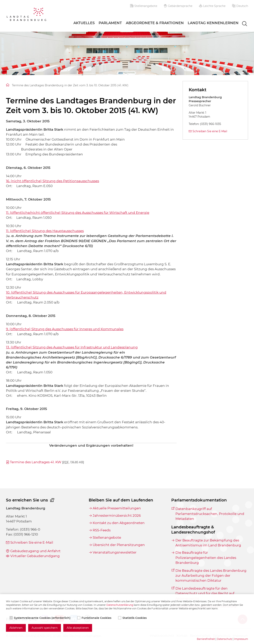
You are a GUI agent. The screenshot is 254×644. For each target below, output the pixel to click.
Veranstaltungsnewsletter (115, 552)
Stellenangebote (144, 6)
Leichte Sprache (212, 6)
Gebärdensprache (178, 6)
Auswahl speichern (45, 628)
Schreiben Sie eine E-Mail (210, 131)
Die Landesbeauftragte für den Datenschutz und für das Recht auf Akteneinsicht (205, 593)
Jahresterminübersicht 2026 (117, 516)
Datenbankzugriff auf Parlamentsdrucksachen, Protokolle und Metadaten (210, 514)
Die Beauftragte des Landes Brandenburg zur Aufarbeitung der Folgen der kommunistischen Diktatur (211, 576)
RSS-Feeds (102, 530)
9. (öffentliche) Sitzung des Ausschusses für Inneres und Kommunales (65, 329)
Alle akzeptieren (78, 628)
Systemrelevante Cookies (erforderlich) (40, 618)
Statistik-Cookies (133, 618)
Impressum (241, 639)
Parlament (110, 23)
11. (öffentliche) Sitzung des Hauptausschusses (45, 231)
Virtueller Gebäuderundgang (35, 556)
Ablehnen (16, 628)
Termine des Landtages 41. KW (47, 462)
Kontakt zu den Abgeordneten (119, 523)
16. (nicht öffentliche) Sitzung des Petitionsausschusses (52, 181)
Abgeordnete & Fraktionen (155, 23)
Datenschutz (225, 639)
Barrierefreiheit (206, 639)
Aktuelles (84, 23)
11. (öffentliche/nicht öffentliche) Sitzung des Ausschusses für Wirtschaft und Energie (78, 213)
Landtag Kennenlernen (213, 23)
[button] (240, 6)
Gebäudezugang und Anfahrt (35, 551)
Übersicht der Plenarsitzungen (119, 545)
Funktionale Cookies (95, 618)
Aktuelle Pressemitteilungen (117, 508)
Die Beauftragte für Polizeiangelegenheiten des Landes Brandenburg (206, 557)
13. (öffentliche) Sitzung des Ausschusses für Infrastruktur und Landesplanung (72, 347)
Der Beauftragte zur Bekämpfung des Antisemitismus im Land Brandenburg (208, 543)
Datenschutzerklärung (120, 605)
